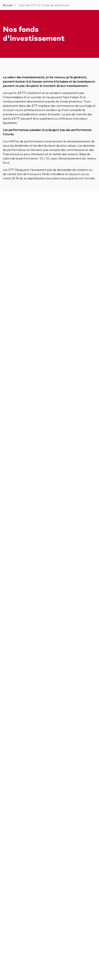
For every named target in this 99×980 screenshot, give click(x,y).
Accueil (8, 5)
